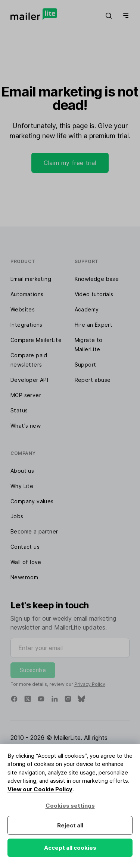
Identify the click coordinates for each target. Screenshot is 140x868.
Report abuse (93, 380)
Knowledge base (97, 279)
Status (19, 410)
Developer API (29, 380)
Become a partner (34, 531)
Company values (32, 501)
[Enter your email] (70, 648)
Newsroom (24, 577)
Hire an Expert (94, 325)
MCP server (26, 395)
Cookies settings (70, 806)
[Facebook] (14, 699)
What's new (26, 426)
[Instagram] (68, 699)
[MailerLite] (34, 14)
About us (22, 471)
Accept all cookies (70, 848)
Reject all (70, 825)
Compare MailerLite (36, 340)
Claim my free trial (70, 163)
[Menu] (124, 16)
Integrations (27, 325)
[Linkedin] (55, 699)
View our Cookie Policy (40, 789)
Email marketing (31, 279)
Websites (23, 309)
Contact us (25, 547)
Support (85, 365)
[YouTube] (41, 699)
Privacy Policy (90, 684)
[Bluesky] (81, 699)
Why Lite (22, 486)
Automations (27, 294)
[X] (28, 699)
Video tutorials (94, 294)
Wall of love (26, 562)
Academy (87, 309)
